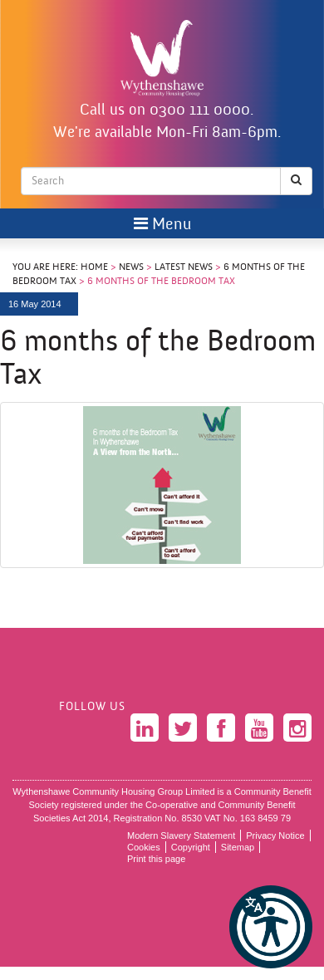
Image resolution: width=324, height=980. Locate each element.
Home (94, 267)
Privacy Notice (275, 835)
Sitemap (238, 847)
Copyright (191, 847)
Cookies (144, 847)
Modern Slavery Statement (181, 835)
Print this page (156, 859)
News (131, 267)
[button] (271, 927)
